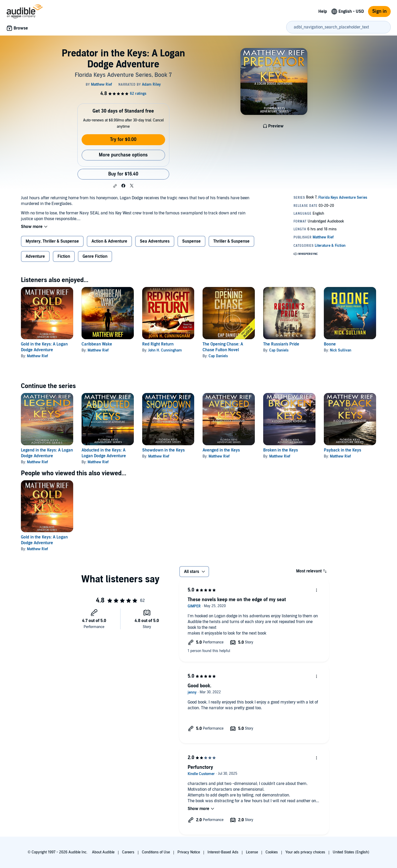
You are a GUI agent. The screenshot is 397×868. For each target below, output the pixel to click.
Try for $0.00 (123, 140)
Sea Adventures (155, 241)
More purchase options (123, 155)
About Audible (103, 852)
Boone (330, 344)
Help (323, 11)
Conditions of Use (156, 852)
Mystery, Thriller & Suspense (52, 241)
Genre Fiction (95, 256)
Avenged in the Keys (221, 450)
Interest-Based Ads (223, 852)
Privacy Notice (189, 852)
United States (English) (351, 852)
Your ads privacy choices (305, 852)
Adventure (35, 256)
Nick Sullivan (341, 350)
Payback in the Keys (343, 450)
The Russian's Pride (281, 344)
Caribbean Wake (97, 344)
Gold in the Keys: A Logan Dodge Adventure (44, 540)
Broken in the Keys (281, 450)
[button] (115, 186)
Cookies (272, 852)
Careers (128, 852)
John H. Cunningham (165, 350)
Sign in (379, 11)
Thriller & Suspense (231, 241)
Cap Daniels (218, 356)
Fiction (64, 256)
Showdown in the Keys (163, 450)
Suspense (191, 241)
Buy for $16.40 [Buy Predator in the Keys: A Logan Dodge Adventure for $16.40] (123, 174)
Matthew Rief (38, 356)
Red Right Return (158, 344)
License (252, 852)
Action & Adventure (109, 241)
